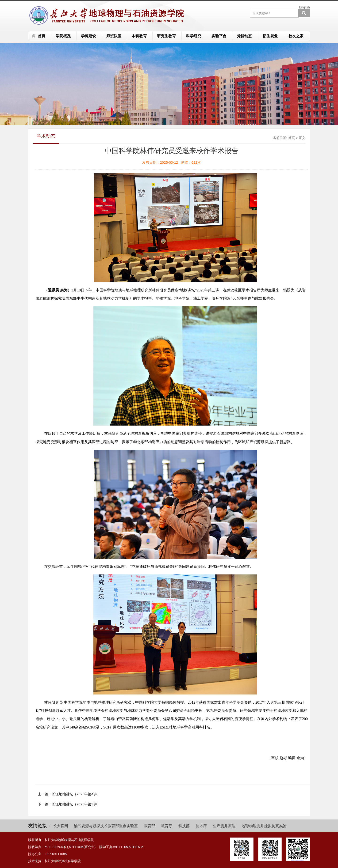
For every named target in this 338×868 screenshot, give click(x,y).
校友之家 (296, 36)
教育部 (150, 826)
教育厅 (167, 826)
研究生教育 (166, 36)
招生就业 (270, 36)
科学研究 (194, 36)
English (304, 7)
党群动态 (244, 36)
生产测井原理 (224, 826)
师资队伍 (114, 36)
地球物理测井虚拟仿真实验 (264, 826)
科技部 (184, 826)
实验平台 (219, 36)
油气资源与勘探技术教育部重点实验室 (106, 826)
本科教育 (139, 36)
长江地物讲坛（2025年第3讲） (76, 804)
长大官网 (61, 826)
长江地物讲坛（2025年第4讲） (76, 794)
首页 (42, 36)
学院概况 (63, 36)
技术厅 (201, 826)
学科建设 (88, 36)
